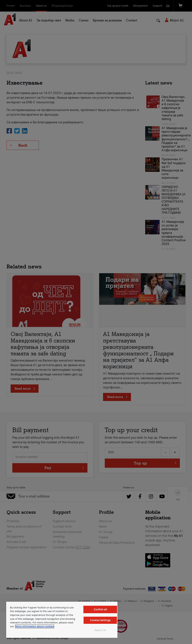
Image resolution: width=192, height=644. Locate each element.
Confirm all (100, 609)
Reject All (100, 630)
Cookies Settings (100, 620)
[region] (62, 620)
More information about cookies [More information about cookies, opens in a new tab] (35, 626)
